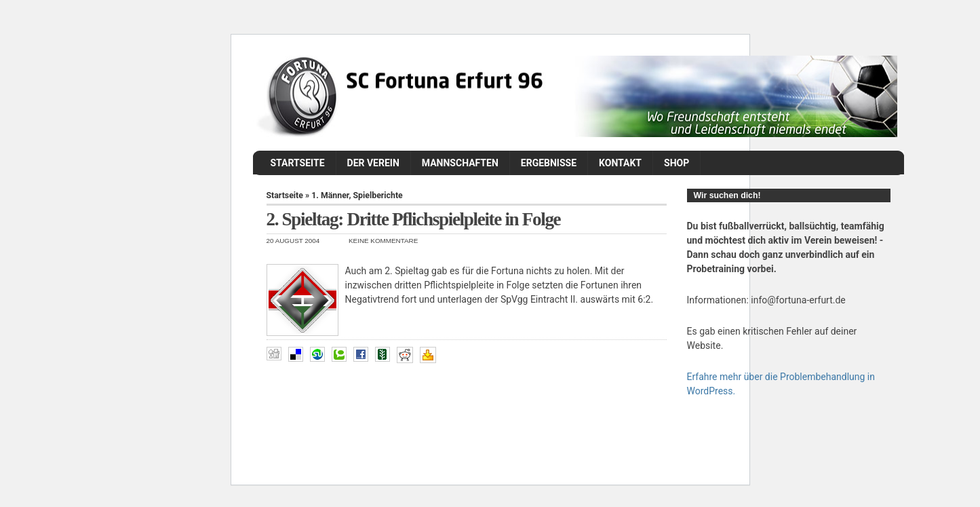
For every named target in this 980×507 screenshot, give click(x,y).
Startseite (298, 163)
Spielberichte (378, 195)
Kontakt (620, 163)
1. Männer (330, 195)
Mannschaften (460, 163)
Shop (677, 163)
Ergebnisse (549, 163)
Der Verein (373, 163)
